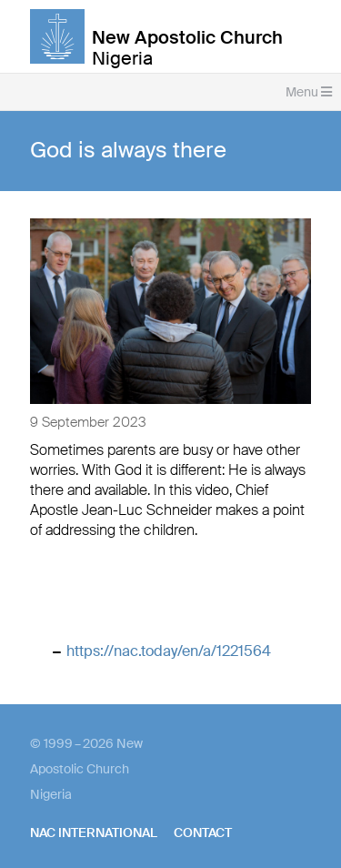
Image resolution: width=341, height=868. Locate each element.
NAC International (94, 833)
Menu (309, 92)
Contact (203, 833)
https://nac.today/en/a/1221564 (169, 651)
